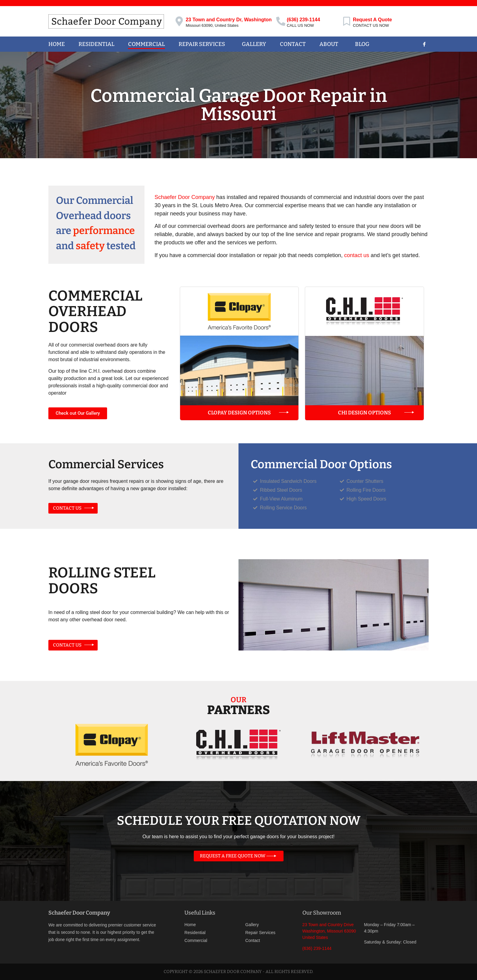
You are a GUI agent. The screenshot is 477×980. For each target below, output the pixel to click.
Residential (96, 44)
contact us (357, 255)
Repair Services (203, 44)
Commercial (146, 44)
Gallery (254, 44)
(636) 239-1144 (303, 20)
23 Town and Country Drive (328, 925)
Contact (293, 44)
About (330, 44)
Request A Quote (373, 20)
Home (57, 44)
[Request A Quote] (347, 21)
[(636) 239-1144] (281, 21)
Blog (362, 44)
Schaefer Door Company (185, 197)
